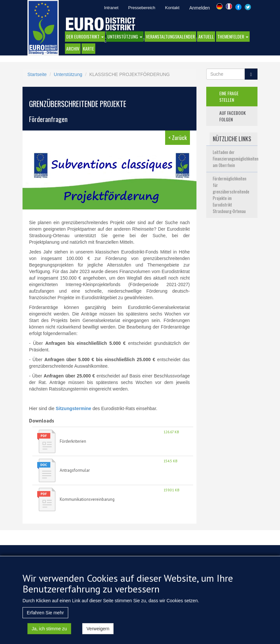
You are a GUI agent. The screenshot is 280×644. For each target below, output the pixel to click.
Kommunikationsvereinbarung (87, 499)
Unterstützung (125, 36)
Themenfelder (233, 36)
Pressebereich (142, 8)
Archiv (73, 48)
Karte (88, 48)
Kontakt (172, 8)
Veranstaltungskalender (170, 36)
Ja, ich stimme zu (49, 632)
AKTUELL (206, 36)
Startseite (37, 74)
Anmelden (200, 8)
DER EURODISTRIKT (85, 36)
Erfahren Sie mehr (45, 616)
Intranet (111, 8)
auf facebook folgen (233, 116)
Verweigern (98, 632)
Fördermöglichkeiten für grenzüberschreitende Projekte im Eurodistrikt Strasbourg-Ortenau (231, 195)
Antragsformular (75, 470)
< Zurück (178, 138)
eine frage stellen (229, 96)
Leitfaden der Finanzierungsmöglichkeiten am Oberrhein (236, 159)
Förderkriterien (73, 441)
